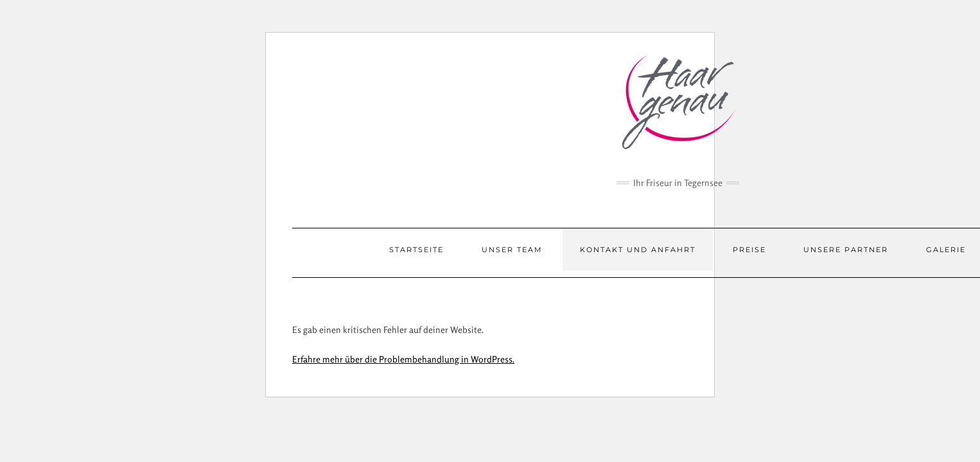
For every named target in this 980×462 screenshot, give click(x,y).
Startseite (416, 250)
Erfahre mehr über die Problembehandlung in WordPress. (403, 359)
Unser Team (512, 250)
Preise (749, 250)
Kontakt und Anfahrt (638, 250)
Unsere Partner (846, 250)
